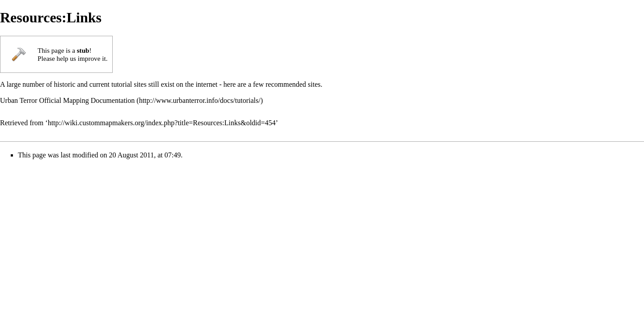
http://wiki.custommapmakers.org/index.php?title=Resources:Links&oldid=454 (162, 123)
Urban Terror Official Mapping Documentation (67, 100)
